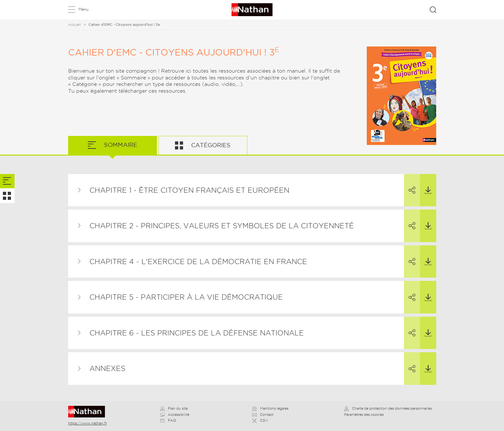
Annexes (107, 368)
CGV (260, 420)
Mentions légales (270, 408)
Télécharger (426, 184)
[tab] (7, 181)
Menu (83, 9)
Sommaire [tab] (120, 145)
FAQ (168, 420)
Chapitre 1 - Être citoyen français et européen (189, 190)
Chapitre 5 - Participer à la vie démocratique (186, 297)
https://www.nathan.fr (87, 423)
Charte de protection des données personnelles (388, 408)
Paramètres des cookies (364, 415)
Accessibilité (175, 415)
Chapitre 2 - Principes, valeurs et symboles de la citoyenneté (222, 226)
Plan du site (174, 408)
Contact (263, 415)
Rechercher (433, 10)
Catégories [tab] (210, 145)
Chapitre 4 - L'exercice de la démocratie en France (198, 262)
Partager (410, 184)
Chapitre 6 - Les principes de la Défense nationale (197, 333)
